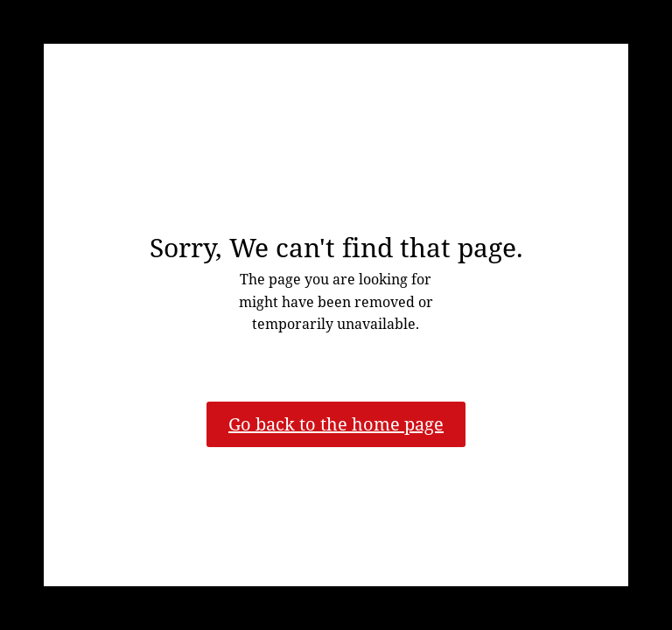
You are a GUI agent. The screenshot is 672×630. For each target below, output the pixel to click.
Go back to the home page (336, 424)
